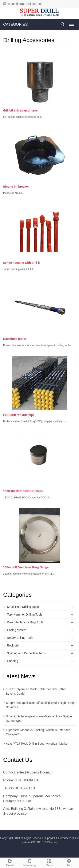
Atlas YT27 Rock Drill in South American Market (37, 744)
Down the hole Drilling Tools (25, 622)
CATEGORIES (15, 24)
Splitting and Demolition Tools (26, 653)
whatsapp (30, 862)
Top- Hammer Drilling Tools (25, 615)
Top (69, 862)
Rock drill (13, 645)
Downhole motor (15, 339)
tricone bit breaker (16, 187)
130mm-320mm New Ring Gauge (26, 567)
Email (10, 862)
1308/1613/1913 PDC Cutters (23, 491)
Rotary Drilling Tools (20, 638)
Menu (50, 862)
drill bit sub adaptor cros (20, 110)
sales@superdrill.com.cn (25, 4)
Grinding (13, 661)
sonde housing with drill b (21, 263)
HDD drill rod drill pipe (19, 415)
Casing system (17, 630)
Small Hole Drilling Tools (23, 607)
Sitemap (53, 842)
